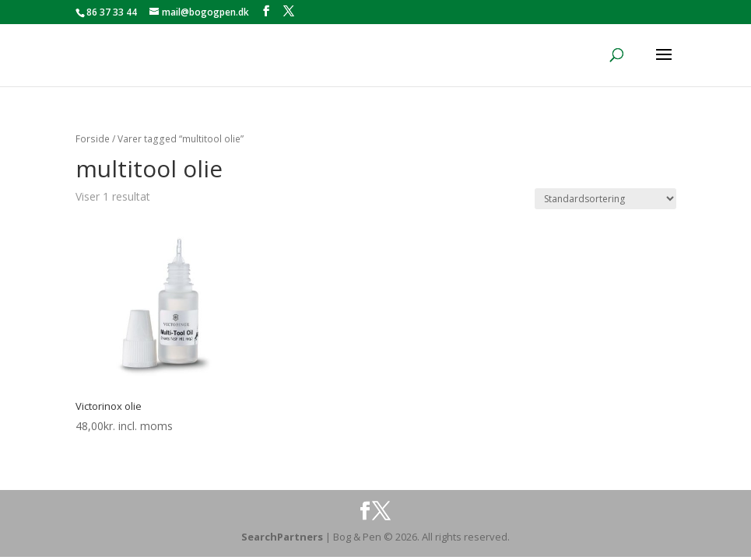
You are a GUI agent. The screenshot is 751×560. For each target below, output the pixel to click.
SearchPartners (283, 537)
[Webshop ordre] (605, 199)
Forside (93, 139)
